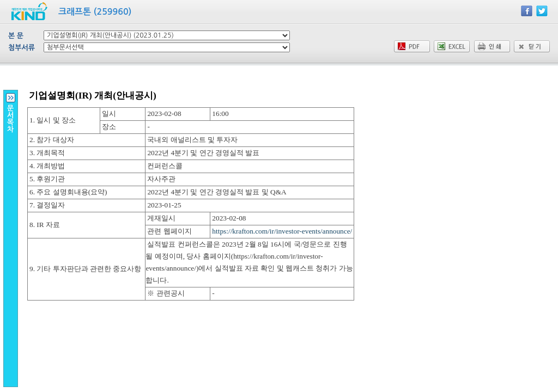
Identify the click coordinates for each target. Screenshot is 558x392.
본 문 (16, 36)
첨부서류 (22, 48)
